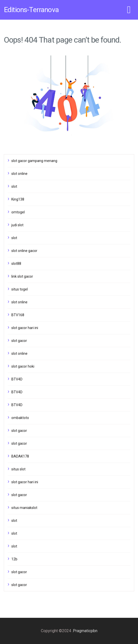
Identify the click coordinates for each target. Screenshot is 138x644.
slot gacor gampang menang (34, 161)
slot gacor (19, 341)
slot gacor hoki (23, 366)
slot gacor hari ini (25, 328)
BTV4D (17, 379)
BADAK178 (20, 456)
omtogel (18, 212)
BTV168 (18, 315)
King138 (18, 199)
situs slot (18, 469)
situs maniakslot (24, 508)
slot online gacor (24, 251)
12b (14, 559)
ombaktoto (20, 418)
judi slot (17, 225)
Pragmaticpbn (85, 631)
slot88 (16, 264)
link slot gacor (22, 276)
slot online (19, 174)
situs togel (20, 289)
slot (14, 186)
